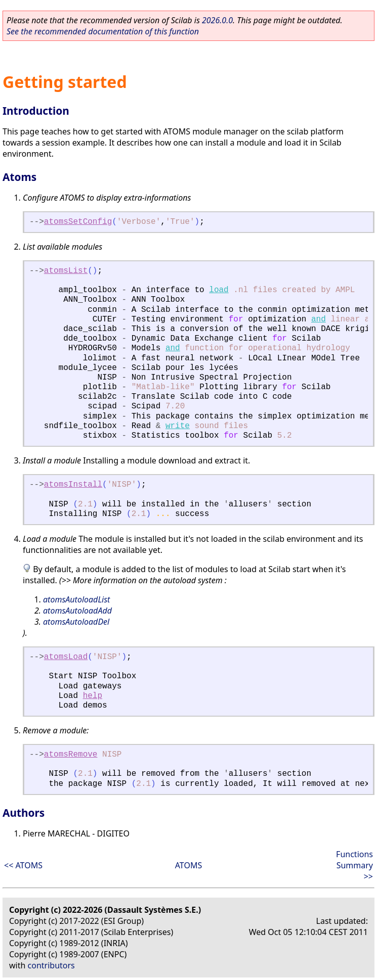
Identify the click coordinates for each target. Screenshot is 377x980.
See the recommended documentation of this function (103, 31)
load (219, 290)
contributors (51, 965)
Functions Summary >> (354, 865)
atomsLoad (66, 657)
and (319, 319)
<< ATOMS (23, 865)
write (178, 426)
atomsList (66, 271)
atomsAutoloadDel (76, 622)
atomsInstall (73, 485)
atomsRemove (71, 755)
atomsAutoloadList (76, 599)
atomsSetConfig (78, 222)
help (93, 696)
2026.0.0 (217, 20)
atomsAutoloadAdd (77, 611)
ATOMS (188, 865)
